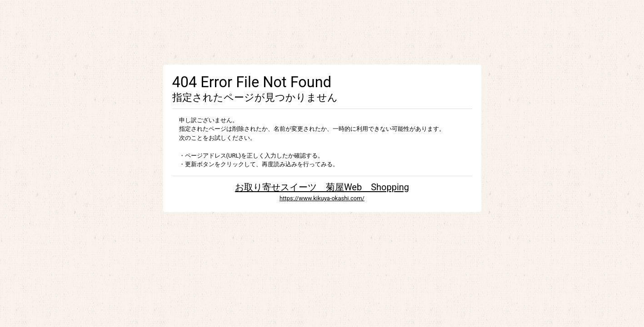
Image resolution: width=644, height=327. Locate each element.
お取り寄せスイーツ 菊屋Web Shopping (322, 187)
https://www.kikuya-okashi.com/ (322, 198)
